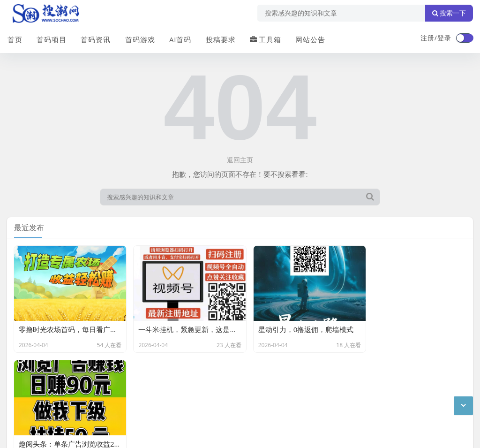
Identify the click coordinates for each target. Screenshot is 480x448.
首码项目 (51, 39)
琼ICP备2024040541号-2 (45, 433)
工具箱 (265, 39)
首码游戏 (139, 39)
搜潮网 (68, 410)
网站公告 (309, 39)
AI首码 (180, 39)
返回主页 (240, 160)
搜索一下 (449, 13)
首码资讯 (95, 39)
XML (156, 385)
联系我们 (56, 385)
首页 (15, 39)
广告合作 (20, 385)
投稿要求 (220, 39)
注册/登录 (436, 38)
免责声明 (91, 385)
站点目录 (127, 385)
